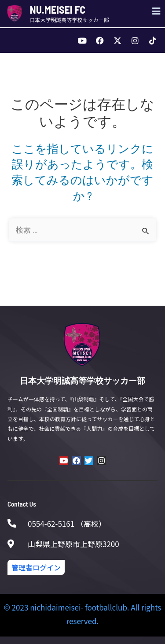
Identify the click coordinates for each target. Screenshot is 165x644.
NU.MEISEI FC (58, 9)
